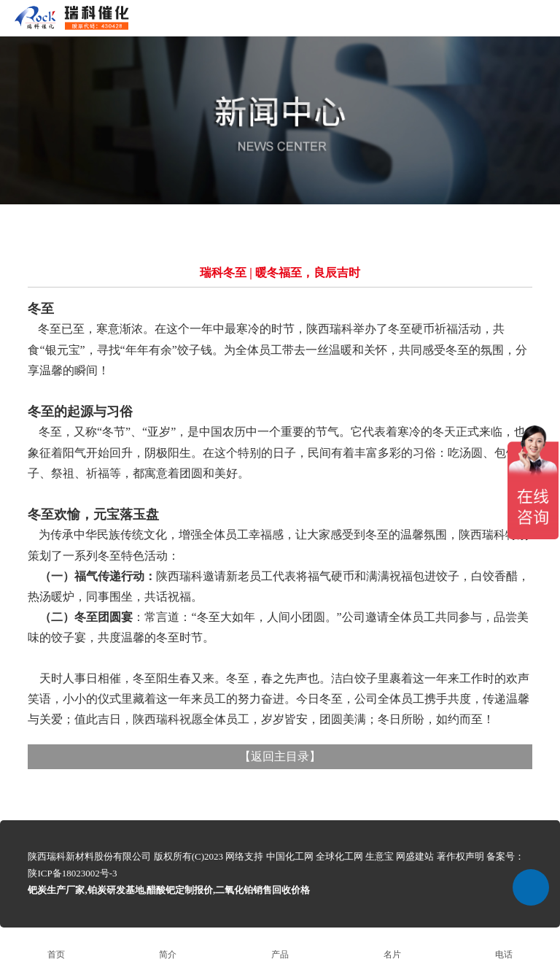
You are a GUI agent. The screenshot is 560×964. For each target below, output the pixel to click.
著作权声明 (460, 856)
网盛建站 (415, 856)
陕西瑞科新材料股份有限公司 (89, 856)
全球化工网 (339, 856)
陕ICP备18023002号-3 (72, 873)
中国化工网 (290, 856)
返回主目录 (280, 756)
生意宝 (380, 856)
